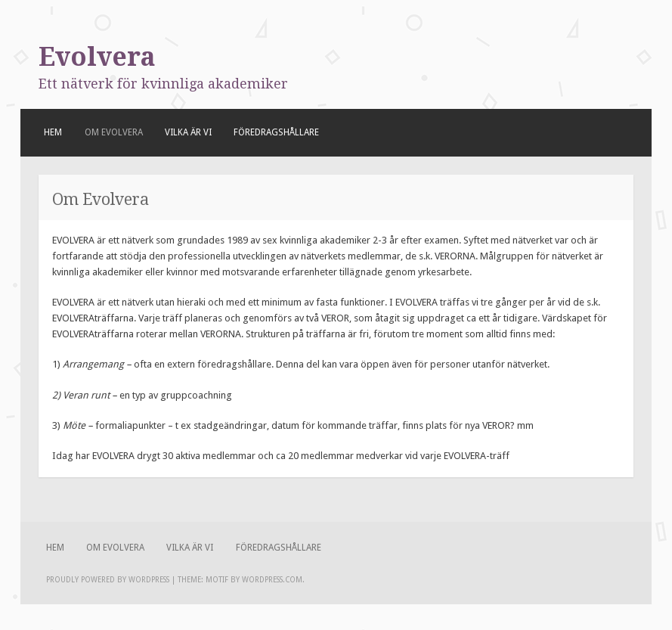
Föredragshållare (276, 132)
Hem (53, 132)
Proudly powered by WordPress (108, 580)
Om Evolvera (114, 132)
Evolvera (97, 57)
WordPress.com (272, 580)
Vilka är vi (188, 132)
